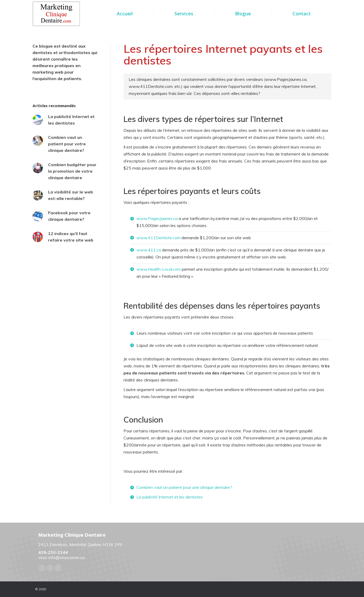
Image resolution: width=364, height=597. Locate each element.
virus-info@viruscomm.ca (61, 557)
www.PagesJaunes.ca (157, 218)
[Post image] (38, 120)
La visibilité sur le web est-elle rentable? (71, 195)
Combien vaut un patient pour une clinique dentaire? (184, 487)
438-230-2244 (53, 552)
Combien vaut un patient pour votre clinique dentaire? (67, 144)
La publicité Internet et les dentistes (170, 497)
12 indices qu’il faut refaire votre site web (71, 237)
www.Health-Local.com (159, 269)
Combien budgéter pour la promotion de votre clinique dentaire (72, 171)
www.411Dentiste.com (158, 238)
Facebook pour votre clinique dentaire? (69, 216)
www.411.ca (149, 250)
